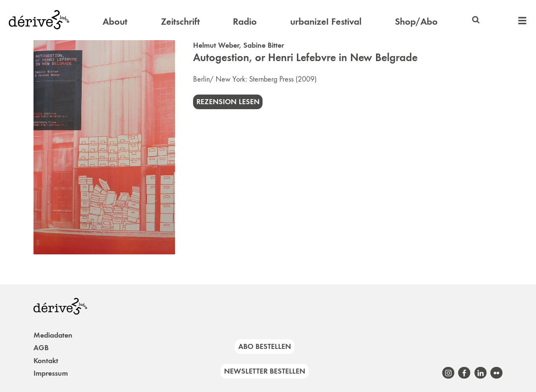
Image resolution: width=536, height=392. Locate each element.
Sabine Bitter (264, 45)
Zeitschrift (180, 21)
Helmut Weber (216, 45)
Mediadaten (53, 335)
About (115, 21)
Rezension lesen (228, 102)
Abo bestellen (265, 346)
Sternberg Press (271, 79)
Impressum (51, 373)
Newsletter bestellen (265, 371)
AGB (41, 348)
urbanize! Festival (326, 21)
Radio (245, 21)
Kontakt (46, 361)
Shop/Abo (416, 21)
